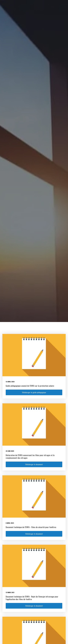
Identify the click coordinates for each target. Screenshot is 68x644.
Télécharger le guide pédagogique (34, 392)
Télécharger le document (34, 464)
